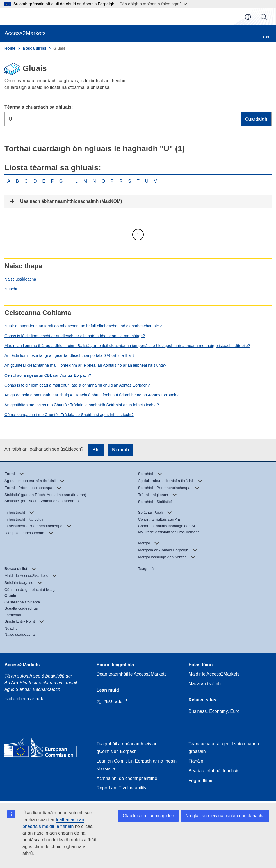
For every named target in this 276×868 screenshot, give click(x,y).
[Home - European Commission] (45, 749)
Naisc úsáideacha (20, 279)
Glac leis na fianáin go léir (148, 816)
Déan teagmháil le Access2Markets (132, 674)
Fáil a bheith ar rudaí (25, 699)
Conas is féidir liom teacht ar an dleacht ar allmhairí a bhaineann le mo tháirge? (75, 336)
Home (10, 48)
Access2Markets (22, 665)
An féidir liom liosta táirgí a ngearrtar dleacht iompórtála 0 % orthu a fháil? (70, 355)
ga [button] (248, 17)
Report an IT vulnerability (122, 788)
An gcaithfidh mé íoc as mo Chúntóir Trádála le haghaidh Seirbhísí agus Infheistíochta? (82, 405)
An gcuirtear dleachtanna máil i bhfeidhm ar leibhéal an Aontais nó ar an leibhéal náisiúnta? (85, 365)
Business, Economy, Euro (214, 711)
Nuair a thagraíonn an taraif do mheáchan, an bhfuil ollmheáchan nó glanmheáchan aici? (83, 326)
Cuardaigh (264, 17)
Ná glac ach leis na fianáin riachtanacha (225, 816)
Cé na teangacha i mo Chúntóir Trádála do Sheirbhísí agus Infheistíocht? (69, 415)
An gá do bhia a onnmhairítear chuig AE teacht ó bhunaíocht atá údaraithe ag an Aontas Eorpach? (92, 395)
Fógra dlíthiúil (202, 781)
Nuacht (11, 289)
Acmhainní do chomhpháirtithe (127, 778)
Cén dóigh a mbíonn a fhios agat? (153, 4)
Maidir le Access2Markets (214, 674)
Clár (266, 34)
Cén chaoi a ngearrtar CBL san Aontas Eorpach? (48, 375)
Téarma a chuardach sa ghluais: (39, 107)
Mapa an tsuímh (205, 684)
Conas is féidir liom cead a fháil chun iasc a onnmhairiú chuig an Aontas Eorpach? (77, 385)
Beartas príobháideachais (214, 771)
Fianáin (196, 761)
